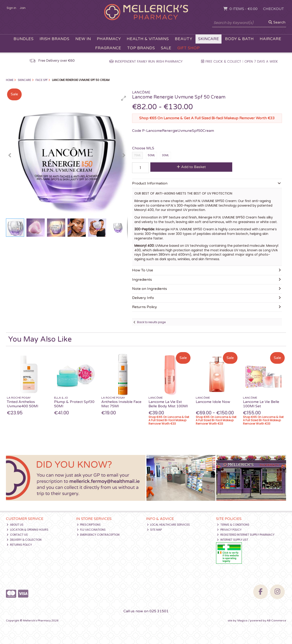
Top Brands (141, 48)
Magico (242, 621)
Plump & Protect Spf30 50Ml (74, 404)
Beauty (183, 39)
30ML (165, 155)
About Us (15, 525)
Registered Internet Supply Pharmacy (246, 535)
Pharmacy (109, 39)
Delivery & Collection (24, 540)
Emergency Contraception (98, 535)
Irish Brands (54, 39)
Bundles (23, 39)
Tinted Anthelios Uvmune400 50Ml (22, 404)
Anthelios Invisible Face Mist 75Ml (121, 404)
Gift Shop (188, 48)
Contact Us (17, 535)
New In (83, 39)
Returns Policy (19, 545)
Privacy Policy (229, 530)
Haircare (270, 39)
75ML (137, 155)
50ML (151, 155)
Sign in (11, 8)
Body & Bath (239, 39)
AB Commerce (276, 621)
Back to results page (151, 322)
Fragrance (108, 48)
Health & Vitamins (148, 39)
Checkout (273, 9)
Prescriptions (89, 525)
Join (23, 8)
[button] (124, 98)
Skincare (209, 39)
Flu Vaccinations (91, 530)
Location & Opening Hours (27, 530)
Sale (166, 48)
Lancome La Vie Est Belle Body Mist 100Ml (168, 404)
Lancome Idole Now (213, 402)
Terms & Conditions (233, 525)
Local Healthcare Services (168, 525)
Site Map (154, 530)
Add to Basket (191, 167)
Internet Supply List (233, 540)
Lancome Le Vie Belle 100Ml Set (261, 404)
